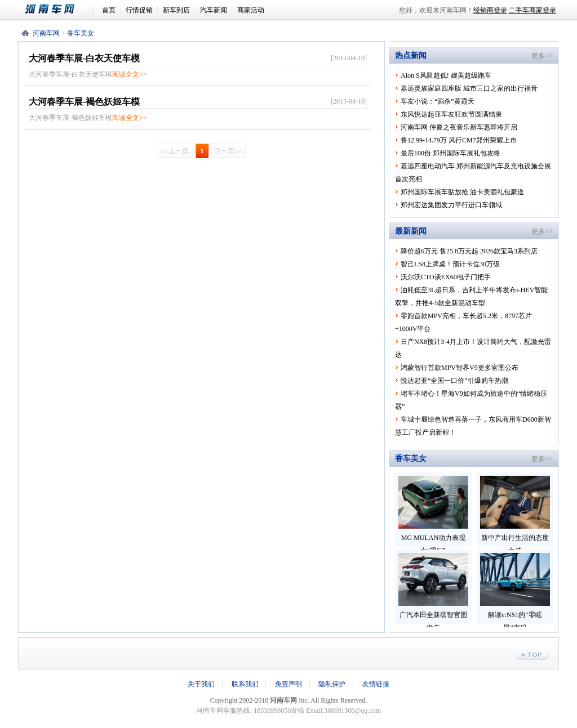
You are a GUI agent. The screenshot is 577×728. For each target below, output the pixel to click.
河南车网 (56, 9)
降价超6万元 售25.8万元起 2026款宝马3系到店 (469, 251)
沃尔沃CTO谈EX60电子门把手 (446, 277)
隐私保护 (332, 684)
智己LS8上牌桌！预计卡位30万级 (450, 264)
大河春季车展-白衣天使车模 (84, 58)
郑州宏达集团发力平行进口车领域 (451, 205)
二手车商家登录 (532, 10)
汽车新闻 (214, 10)
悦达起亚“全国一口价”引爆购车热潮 (454, 381)
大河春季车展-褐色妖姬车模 (84, 102)
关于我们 (201, 684)
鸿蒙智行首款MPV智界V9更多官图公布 (460, 368)
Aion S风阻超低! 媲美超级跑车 (446, 75)
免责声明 (288, 684)
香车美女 (81, 33)
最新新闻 (411, 231)
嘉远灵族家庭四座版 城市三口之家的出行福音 (469, 88)
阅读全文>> (130, 74)
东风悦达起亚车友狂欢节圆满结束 (451, 114)
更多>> (542, 56)
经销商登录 (490, 10)
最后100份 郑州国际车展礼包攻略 (450, 153)
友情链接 (376, 684)
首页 (109, 10)
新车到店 (176, 10)
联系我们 (245, 684)
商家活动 (251, 10)
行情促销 (139, 10)
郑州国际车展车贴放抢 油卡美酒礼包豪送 (462, 192)
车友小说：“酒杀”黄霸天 (438, 101)
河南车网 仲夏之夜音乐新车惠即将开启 (459, 127)
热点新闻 (411, 55)
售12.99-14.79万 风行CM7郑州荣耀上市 (459, 140)
